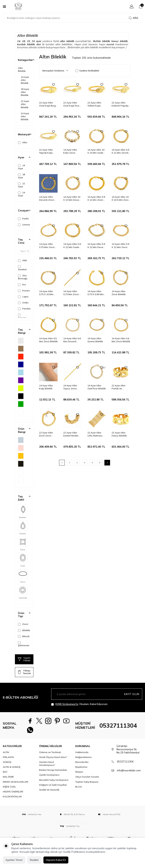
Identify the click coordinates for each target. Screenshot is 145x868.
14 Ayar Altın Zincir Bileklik (119, 293)
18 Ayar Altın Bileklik (25, 92)
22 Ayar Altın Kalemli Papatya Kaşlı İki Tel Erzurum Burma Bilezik (121, 104)
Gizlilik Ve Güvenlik (49, 792)
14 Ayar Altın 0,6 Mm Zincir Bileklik (121, 340)
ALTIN (6, 755)
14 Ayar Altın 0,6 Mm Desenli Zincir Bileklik (72, 340)
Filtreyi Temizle (24, 672)
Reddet (34, 860)
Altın (23, 142)
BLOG (79, 789)
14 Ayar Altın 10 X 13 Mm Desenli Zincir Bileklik (72, 198)
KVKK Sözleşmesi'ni (67, 704)
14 (19, 41)
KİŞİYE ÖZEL (9, 789)
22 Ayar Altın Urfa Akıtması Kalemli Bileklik (96, 434)
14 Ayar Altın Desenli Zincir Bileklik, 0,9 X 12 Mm (48, 198)
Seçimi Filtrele (24, 659)
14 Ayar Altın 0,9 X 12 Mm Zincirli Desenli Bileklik (120, 151)
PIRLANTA (8, 760)
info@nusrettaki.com (129, 773)
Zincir (23, 624)
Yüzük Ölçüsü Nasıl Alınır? (53, 760)
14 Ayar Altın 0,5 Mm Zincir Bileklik (48, 340)
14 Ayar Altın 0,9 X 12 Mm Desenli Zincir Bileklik (97, 246)
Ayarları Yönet (14, 860)
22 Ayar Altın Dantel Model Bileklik (71, 434)
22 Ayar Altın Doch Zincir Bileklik (46, 434)
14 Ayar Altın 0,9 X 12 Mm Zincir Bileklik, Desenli (120, 246)
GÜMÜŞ (7, 765)
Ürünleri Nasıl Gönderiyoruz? (47, 766)
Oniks (23, 303)
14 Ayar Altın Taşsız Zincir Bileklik (70, 387)
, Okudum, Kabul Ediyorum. (80, 704)
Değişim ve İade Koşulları (53, 787)
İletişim (79, 774)
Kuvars (24, 291)
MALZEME (8, 779)
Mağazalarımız (84, 760)
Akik (22, 260)
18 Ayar (21, 176)
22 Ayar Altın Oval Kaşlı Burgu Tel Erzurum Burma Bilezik (48, 104)
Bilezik (24, 636)
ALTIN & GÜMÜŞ (12, 770)
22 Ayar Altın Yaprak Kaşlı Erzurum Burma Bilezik (47, 151)
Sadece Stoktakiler (87, 71)
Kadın (23, 219)
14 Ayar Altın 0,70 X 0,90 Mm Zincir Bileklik (96, 293)
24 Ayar (21, 194)
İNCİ (5, 774)
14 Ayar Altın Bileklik (25, 80)
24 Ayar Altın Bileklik (25, 116)
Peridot (24, 309)
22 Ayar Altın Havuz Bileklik (119, 434)
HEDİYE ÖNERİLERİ (13, 794)
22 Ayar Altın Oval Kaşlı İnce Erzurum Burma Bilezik (72, 104)
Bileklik (24, 630)
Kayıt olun (132, 694)
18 (23, 41)
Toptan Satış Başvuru (87, 784)
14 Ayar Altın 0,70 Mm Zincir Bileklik (71, 293)
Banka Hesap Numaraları (53, 773)
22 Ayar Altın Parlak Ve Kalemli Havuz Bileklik (120, 387)
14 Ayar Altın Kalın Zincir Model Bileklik (71, 151)
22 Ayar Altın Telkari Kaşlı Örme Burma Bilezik (94, 104)
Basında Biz (82, 765)
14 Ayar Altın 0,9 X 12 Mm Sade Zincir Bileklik (72, 246)
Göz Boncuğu (23, 277)
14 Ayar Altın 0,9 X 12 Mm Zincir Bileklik (96, 198)
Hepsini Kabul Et (56, 860)
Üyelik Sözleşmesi (49, 777)
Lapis (23, 297)
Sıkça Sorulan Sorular (87, 779)
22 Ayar (21, 185)
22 (28, 41)
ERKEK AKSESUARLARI (15, 784)
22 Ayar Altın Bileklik (25, 104)
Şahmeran (24, 644)
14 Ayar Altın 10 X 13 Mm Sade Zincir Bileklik (96, 151)
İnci (22, 285)
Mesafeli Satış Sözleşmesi (54, 782)
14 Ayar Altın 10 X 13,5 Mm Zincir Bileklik (120, 198)
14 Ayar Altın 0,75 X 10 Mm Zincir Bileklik (46, 293)
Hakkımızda (82, 755)
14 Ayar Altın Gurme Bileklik (95, 340)
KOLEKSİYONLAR (12, 799)
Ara (133, 18)
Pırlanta (22, 316)
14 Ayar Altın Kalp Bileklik (46, 387)
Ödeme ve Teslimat (50, 755)
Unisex (24, 225)
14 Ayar (21, 167)
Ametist (22, 268)
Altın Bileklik (22, 69)
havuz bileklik (119, 41)
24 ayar (36, 41)
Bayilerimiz (81, 770)
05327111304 (118, 727)
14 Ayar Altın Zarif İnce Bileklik (97, 387)
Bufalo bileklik (101, 41)
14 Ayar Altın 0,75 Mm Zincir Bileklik (47, 246)
